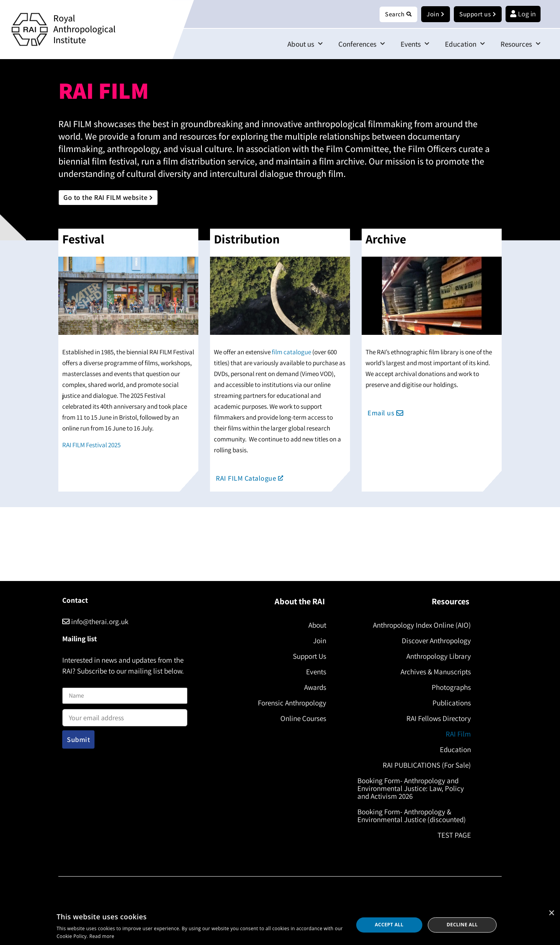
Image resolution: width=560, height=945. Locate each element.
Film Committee (357, 149)
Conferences (362, 44)
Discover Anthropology (434, 641)
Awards (313, 688)
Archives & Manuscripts (433, 672)
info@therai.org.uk (95, 622)
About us (305, 44)
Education (465, 44)
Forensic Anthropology (290, 703)
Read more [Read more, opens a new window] (102, 936)
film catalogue (291, 352)
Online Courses (301, 719)
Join (317, 641)
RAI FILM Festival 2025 (91, 445)
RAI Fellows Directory (436, 719)
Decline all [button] (462, 925)
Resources (521, 44)
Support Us (307, 656)
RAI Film (456, 734)
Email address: (125, 716)
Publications (449, 703)
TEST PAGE (452, 835)
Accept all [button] (389, 925)
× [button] (551, 913)
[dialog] (280, 925)
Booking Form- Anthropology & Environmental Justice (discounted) (414, 816)
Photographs (449, 688)
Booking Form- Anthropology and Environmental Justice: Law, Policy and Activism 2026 (413, 789)
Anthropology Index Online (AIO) (420, 625)
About (315, 625)
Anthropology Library (436, 656)
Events (415, 44)
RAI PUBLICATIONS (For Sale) (424, 765)
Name (70, 683)
